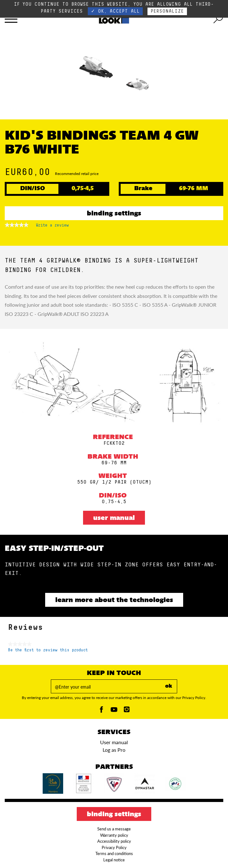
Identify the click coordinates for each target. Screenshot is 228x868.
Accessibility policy (114, 841)
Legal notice (114, 860)
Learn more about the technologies (114, 600)
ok (169, 686)
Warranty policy (114, 835)
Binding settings (114, 214)
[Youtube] (114, 711)
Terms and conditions (114, 853)
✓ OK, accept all (115, 11)
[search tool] (218, 19)
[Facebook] (101, 711)
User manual (114, 518)
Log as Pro (114, 750)
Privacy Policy (114, 847)
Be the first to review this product (48, 650)
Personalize (167, 11)
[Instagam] (127, 711)
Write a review (52, 226)
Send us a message (114, 829)
